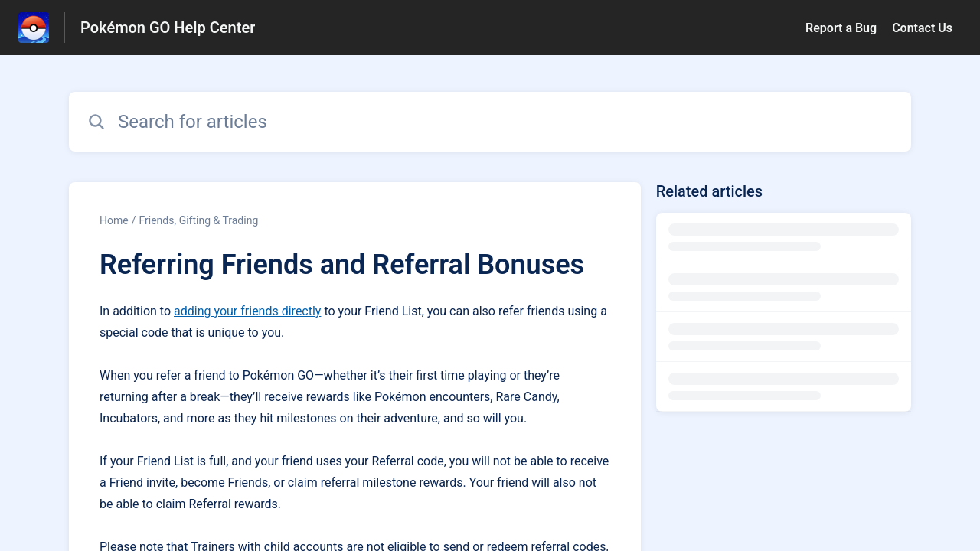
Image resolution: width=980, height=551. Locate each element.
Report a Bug (841, 28)
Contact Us (922, 28)
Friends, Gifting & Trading (198, 220)
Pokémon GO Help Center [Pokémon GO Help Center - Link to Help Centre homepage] (168, 28)
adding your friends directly (247, 311)
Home (114, 220)
